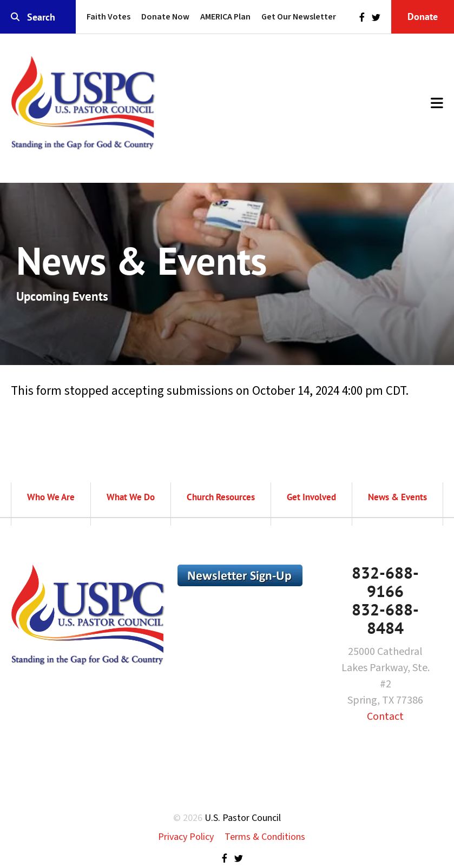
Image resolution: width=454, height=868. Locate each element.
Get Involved (311, 497)
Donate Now (165, 17)
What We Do (131, 497)
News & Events (397, 497)
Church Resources (221, 497)
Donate (423, 16)
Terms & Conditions (265, 837)
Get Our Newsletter (299, 17)
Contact (385, 717)
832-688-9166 (385, 582)
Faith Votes (108, 17)
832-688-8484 (385, 618)
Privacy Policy (186, 837)
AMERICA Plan (225, 17)
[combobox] (38, 17)
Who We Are (51, 497)
